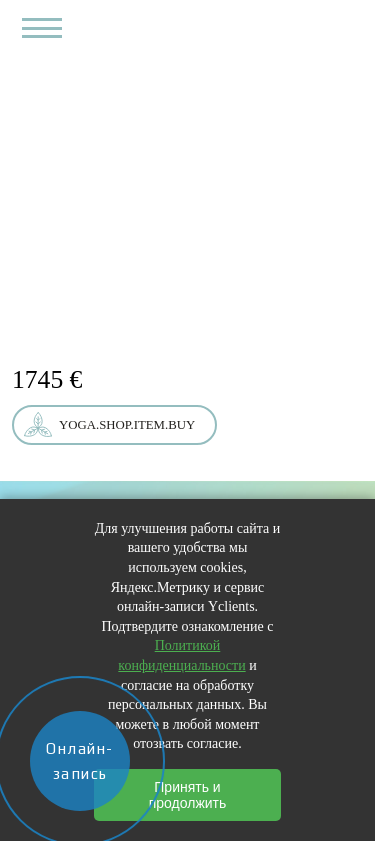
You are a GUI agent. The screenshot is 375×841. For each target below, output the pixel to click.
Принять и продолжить (188, 795)
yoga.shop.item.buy (127, 425)
